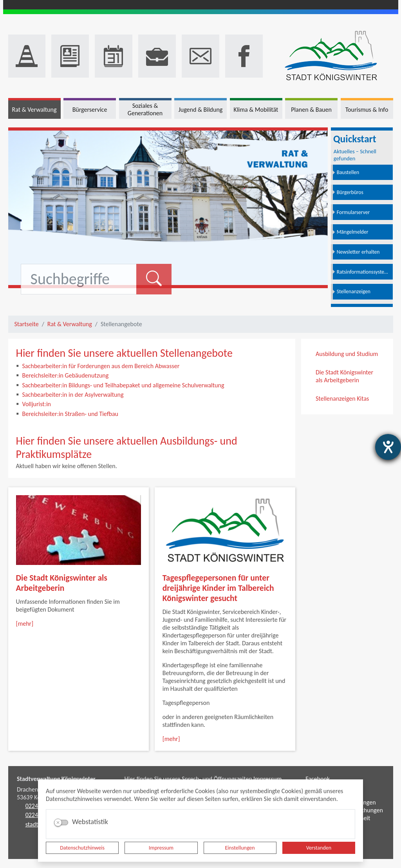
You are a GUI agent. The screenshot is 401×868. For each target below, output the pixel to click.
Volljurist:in (37, 404)
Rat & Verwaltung (70, 324)
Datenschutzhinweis (82, 848)
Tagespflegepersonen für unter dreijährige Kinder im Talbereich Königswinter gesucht (218, 588)
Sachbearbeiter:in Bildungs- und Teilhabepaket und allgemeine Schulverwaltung (123, 385)
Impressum (161, 848)
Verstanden (319, 848)
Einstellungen (240, 848)
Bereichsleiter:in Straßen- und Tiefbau (70, 414)
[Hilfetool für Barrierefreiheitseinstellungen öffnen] (388, 447)
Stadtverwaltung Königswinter (56, 779)
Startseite (27, 324)
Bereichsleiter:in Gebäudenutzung (66, 375)
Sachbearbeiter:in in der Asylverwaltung (73, 395)
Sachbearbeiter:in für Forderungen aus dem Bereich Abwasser (101, 366)
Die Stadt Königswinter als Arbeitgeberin (62, 583)
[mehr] (25, 624)
